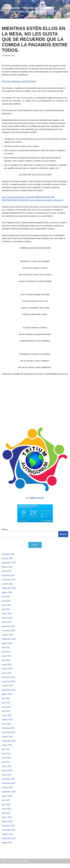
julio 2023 (6, 651)
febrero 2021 (7, 775)
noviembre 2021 (9, 736)
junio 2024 (6, 605)
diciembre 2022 (8, 681)
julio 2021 (6, 754)
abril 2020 (6, 817)
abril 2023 (6, 664)
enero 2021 (7, 779)
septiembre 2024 (9, 592)
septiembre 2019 (9, 843)
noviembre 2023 (9, 634)
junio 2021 (6, 758)
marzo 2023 (7, 668)
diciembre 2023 (8, 630)
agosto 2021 (7, 749)
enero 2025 (7, 575)
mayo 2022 (6, 711)
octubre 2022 (7, 690)
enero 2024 (7, 626)
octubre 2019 (7, 839)
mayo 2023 (6, 660)
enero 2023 (7, 677)
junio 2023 (6, 656)
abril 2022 (6, 715)
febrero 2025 (7, 571)
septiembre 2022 (9, 694)
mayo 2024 (6, 609)
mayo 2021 (6, 762)
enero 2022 (7, 728)
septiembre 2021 (9, 745)
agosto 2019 (7, 847)
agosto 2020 (7, 800)
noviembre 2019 (9, 834)
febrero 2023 (7, 673)
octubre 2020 (7, 792)
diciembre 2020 (8, 783)
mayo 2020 (6, 813)
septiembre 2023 (9, 643)
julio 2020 (6, 805)
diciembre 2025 (8, 558)
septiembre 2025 (9, 566)
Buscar (5, 533)
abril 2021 (6, 766)
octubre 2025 (7, 562)
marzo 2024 (7, 617)
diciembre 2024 (8, 579)
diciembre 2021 (8, 732)
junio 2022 (6, 707)
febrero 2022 (7, 724)
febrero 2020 (7, 826)
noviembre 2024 (9, 583)
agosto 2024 (7, 596)
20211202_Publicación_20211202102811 (19, 81)
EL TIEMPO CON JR (35, 502)
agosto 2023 (7, 647)
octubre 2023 (7, 639)
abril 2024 (6, 613)
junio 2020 (6, 809)
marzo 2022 (7, 719)
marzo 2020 (7, 821)
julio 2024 (6, 600)
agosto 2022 (7, 698)
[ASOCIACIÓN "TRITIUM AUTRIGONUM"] (28, 9)
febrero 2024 (7, 622)
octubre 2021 (7, 741)
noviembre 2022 (9, 685)
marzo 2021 (7, 770)
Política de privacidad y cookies (15, 865)
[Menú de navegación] (62, 9)
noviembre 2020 (9, 787)
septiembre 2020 (9, 796)
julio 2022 (6, 703)
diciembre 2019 (8, 830)
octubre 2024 (7, 588)
